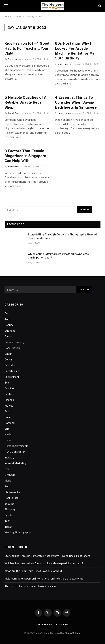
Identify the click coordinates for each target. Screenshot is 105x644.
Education (10, 365)
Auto (7, 319)
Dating (8, 354)
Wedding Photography (18, 532)
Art (6, 313)
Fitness (9, 406)
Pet (7, 486)
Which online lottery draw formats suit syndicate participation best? (58, 256)
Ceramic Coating (14, 342)
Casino (8, 337)
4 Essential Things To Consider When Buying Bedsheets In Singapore (76, 102)
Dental (8, 360)
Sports (8, 515)
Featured (10, 394)
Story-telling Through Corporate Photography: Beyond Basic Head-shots (62, 236)
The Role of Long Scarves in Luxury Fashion (30, 586)
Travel (8, 527)
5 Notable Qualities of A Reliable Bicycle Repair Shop (26, 102)
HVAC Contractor (15, 452)
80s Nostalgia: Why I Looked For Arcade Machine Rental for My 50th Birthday (75, 51)
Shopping (10, 509)
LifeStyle (10, 475)
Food (7, 411)
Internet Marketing (16, 463)
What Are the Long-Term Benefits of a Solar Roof (33, 571)
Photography (12, 492)
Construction (12, 348)
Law (7, 469)
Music (8, 481)
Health (8, 434)
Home (8, 440)
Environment (12, 377)
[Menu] (6, 6)
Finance (9, 400)
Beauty (9, 325)
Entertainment (13, 371)
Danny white (64, 64)
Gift (7, 429)
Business (10, 331)
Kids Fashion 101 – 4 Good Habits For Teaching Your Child (27, 48)
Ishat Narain (64, 113)
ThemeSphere (72, 633)
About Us (62, 624)
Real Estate (11, 498)
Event (8, 383)
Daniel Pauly (14, 113)
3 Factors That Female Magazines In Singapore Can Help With (25, 156)
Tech (7, 521)
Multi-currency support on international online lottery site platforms (44, 579)
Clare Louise (14, 59)
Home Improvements (16, 446)
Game (8, 417)
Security (9, 504)
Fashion (9, 388)
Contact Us (44, 624)
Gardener (10, 423)
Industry (9, 458)
